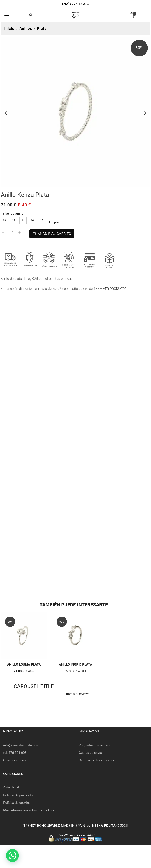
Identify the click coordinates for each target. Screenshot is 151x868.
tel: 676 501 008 (15, 753)
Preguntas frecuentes (95, 745)
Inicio (8, 28)
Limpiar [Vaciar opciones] (54, 224)
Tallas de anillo (11, 215)
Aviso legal (12, 788)
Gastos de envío (91, 753)
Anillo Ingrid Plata (76, 664)
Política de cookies (18, 804)
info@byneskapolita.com (22, 745)
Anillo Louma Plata (23, 664)
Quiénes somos (15, 761)
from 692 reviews (78, 694)
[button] (12, 856)
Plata (41, 28)
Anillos (25, 28)
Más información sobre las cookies (30, 812)
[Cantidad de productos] (12, 234)
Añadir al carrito (54, 234)
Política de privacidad (20, 796)
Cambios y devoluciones (97, 761)
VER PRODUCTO (115, 288)
